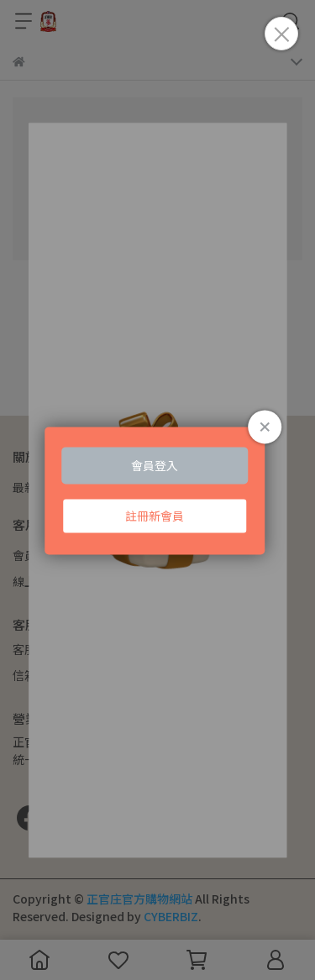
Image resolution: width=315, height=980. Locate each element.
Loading (158, 490)
